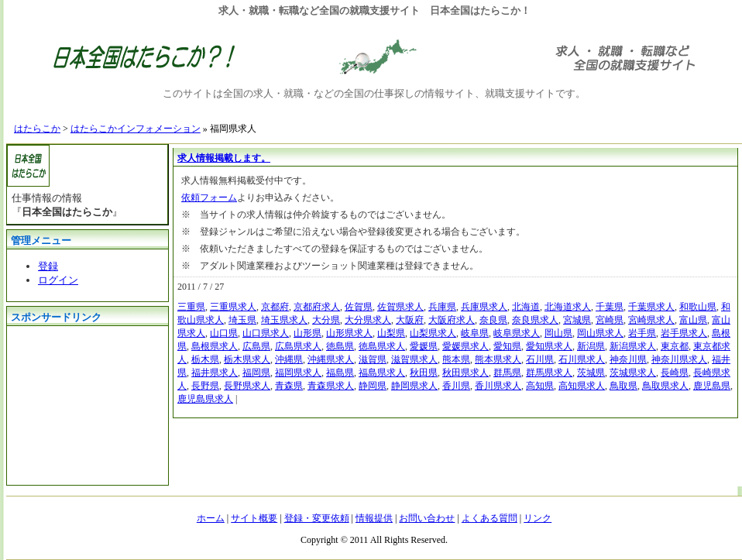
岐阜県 (475, 333)
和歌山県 (698, 307)
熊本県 (456, 359)
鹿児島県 (712, 386)
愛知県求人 (549, 346)
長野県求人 (247, 386)
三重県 (191, 307)
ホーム (211, 518)
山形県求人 (349, 333)
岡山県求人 (600, 333)
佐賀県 (359, 307)
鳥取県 (623, 386)
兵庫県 (442, 307)
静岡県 (373, 386)
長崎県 (675, 373)
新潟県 (591, 346)
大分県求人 (368, 320)
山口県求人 (266, 333)
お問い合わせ (427, 518)
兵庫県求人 (484, 307)
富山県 (693, 320)
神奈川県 (628, 359)
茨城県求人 (633, 373)
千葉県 (610, 307)
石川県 (540, 359)
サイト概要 (254, 518)
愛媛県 (424, 346)
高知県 (540, 386)
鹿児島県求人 (205, 399)
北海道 (526, 307)
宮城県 (577, 320)
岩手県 (642, 333)
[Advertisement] (84, 404)
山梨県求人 (433, 333)
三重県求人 (233, 307)
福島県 (340, 373)
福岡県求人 (298, 373)
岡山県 (558, 333)
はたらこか (37, 129)
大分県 (326, 320)
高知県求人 (582, 386)
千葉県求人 (651, 307)
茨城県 (591, 373)
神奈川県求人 (679, 359)
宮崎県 (610, 320)
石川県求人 (582, 359)
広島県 (256, 346)
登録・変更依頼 (317, 518)
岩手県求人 (684, 333)
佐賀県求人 (400, 307)
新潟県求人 (633, 346)
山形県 (307, 333)
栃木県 (205, 359)
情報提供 (374, 518)
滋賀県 (373, 359)
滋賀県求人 (414, 359)
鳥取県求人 (665, 386)
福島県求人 (382, 373)
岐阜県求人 (517, 333)
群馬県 (507, 373)
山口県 (224, 333)
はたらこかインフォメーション (136, 129)
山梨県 (391, 333)
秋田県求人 (465, 373)
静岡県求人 (414, 386)
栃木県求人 (247, 359)
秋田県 (424, 373)
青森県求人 (331, 386)
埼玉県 (242, 320)
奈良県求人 (535, 320)
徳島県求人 (382, 346)
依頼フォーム (209, 198)
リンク (538, 518)
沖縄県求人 (331, 359)
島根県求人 (215, 346)
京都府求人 (317, 307)
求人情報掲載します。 (224, 158)
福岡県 (256, 373)
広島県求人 (298, 346)
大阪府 (410, 320)
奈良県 (493, 320)
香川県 (456, 386)
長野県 (205, 386)
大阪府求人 (452, 320)
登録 (48, 266)
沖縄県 (289, 359)
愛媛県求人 (465, 346)
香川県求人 (498, 386)
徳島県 (340, 346)
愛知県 (507, 346)
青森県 (289, 386)
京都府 (275, 307)
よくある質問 (490, 518)
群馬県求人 (549, 373)
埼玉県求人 (284, 320)
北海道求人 (568, 307)
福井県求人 (215, 373)
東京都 (675, 346)
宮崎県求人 (651, 320)
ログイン (58, 280)
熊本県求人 (498, 359)
